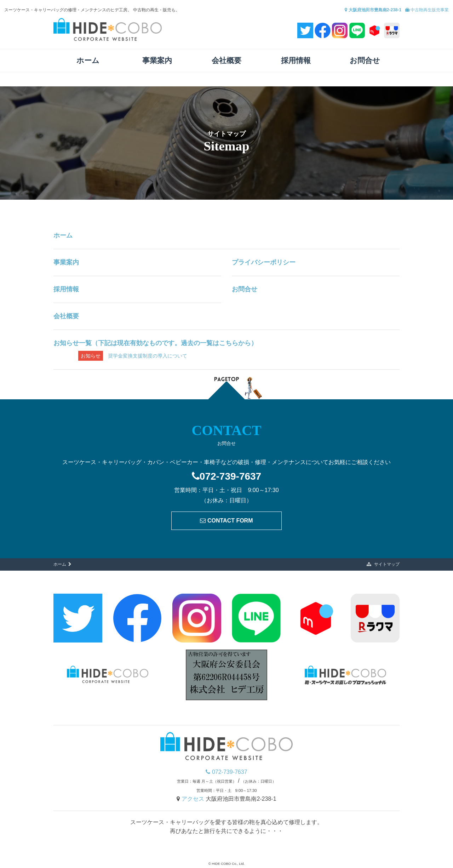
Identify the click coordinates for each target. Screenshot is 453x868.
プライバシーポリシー (264, 262)
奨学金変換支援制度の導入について (133, 356)
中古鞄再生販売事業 (427, 10)
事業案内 (157, 61)
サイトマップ (383, 564)
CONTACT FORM (226, 521)
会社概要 (226, 61)
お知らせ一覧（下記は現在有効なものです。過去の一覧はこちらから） (155, 343)
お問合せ (365, 61)
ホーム (88, 61)
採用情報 (296, 61)
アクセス (194, 799)
